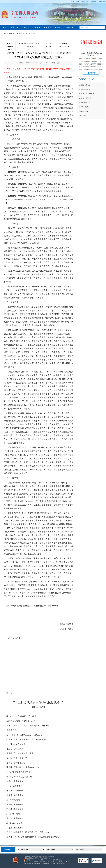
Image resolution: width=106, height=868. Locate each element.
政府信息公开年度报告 (86, 98)
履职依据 (21, 34)
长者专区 (93, 2)
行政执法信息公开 (84, 107)
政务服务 (37, 27)
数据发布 (59, 27)
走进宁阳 (14, 27)
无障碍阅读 (85, 2)
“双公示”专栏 (83, 116)
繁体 (78, 2)
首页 (5, 27)
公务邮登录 (102, 2)
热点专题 (70, 27)
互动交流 (48, 27)
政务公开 (25, 27)
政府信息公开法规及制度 (86, 94)
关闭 (59, 63)
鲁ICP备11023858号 (47, 860)
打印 (54, 63)
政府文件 (27, 34)
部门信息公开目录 (84, 103)
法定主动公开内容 (12, 34)
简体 (73, 2)
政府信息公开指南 (84, 85)
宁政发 (33, 34)
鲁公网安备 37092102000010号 (34, 860)
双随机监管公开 (84, 111)
